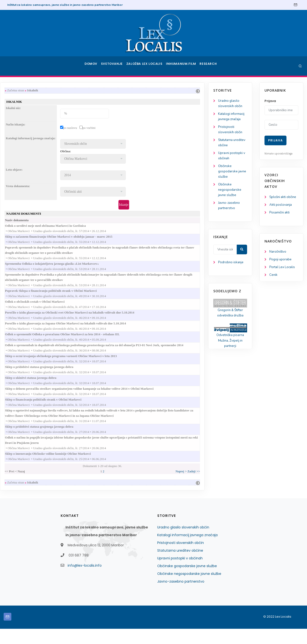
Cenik (274, 277)
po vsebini (142, 128)
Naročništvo (278, 253)
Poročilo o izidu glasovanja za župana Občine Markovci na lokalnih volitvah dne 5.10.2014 (123, 330)
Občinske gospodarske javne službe (23, 175)
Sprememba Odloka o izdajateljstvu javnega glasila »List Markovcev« (109, 267)
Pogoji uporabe (281, 261)
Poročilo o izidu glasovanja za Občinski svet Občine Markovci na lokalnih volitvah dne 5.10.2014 (127, 319)
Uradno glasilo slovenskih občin (183, 542)
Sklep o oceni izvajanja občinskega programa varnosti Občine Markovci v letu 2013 (118, 365)
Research (209, 66)
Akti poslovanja (281, 205)
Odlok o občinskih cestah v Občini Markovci (92, 307)
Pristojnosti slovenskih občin (181, 558)
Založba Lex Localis (146, 66)
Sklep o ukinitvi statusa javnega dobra (88, 388)
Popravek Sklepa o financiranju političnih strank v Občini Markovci (108, 296)
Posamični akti (280, 213)
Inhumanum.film (182, 66)
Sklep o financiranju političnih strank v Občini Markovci (101, 411)
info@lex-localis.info (85, 581)
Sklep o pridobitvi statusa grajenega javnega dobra (97, 376)
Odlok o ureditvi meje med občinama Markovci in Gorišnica (103, 228)
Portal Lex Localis (283, 269)
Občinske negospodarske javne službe (25, 194)
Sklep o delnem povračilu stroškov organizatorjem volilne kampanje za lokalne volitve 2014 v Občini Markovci (137, 399)
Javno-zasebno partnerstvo (181, 597)
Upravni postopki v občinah (180, 573)
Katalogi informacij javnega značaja (187, 550)
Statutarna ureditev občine (180, 566)
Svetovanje (113, 66)
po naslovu (123, 128)
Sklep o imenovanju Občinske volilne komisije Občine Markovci (105, 468)
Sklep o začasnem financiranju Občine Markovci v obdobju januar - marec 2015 (116, 239)
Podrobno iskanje (27, 268)
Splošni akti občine (284, 197)
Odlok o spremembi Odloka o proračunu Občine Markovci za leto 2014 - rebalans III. (120, 342)
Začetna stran (69, 91)
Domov (91, 66)
